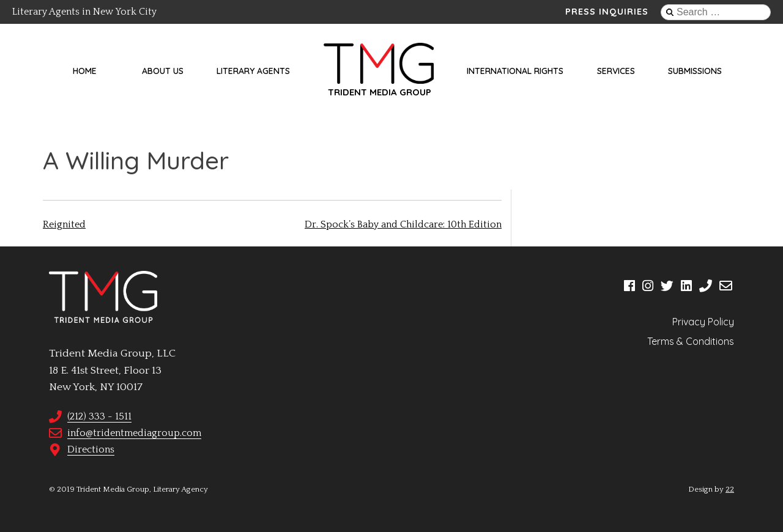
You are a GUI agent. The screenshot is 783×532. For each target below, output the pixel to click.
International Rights (515, 71)
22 (730, 489)
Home (85, 71)
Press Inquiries (607, 12)
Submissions (695, 71)
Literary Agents (253, 71)
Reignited (64, 224)
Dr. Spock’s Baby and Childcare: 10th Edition (403, 224)
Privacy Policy (703, 322)
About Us (163, 71)
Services (616, 71)
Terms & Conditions (691, 341)
